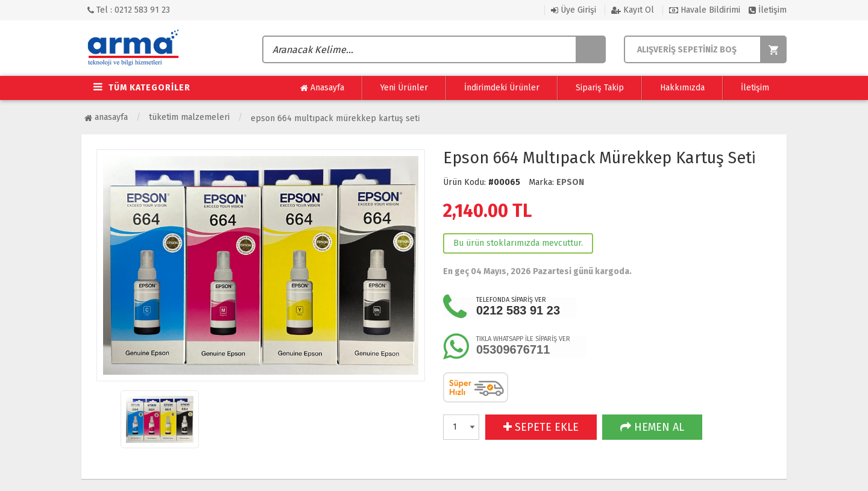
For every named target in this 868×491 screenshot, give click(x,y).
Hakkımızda (682, 88)
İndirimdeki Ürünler (502, 88)
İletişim (768, 10)
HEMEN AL (652, 427)
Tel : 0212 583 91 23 (129, 10)
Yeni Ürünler (404, 88)
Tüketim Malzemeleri (189, 117)
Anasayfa (322, 88)
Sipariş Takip (600, 88)
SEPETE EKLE (541, 427)
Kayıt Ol (633, 10)
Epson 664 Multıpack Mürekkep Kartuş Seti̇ (335, 118)
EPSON (570, 182)
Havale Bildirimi (705, 10)
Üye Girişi (574, 10)
